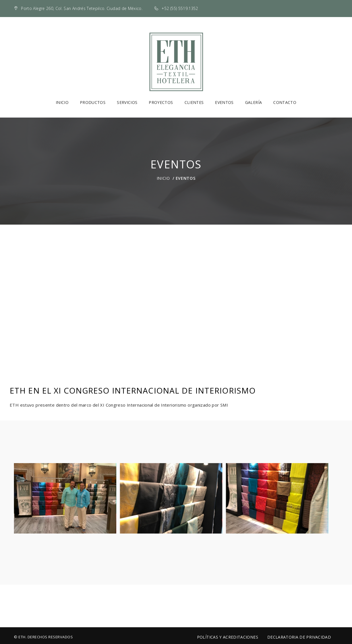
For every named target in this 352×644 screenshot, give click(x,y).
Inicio (62, 102)
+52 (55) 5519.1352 (180, 8)
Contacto (285, 102)
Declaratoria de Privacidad (299, 637)
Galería (253, 102)
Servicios (127, 102)
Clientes (194, 102)
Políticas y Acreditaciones (228, 637)
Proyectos (161, 102)
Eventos (224, 102)
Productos (93, 102)
